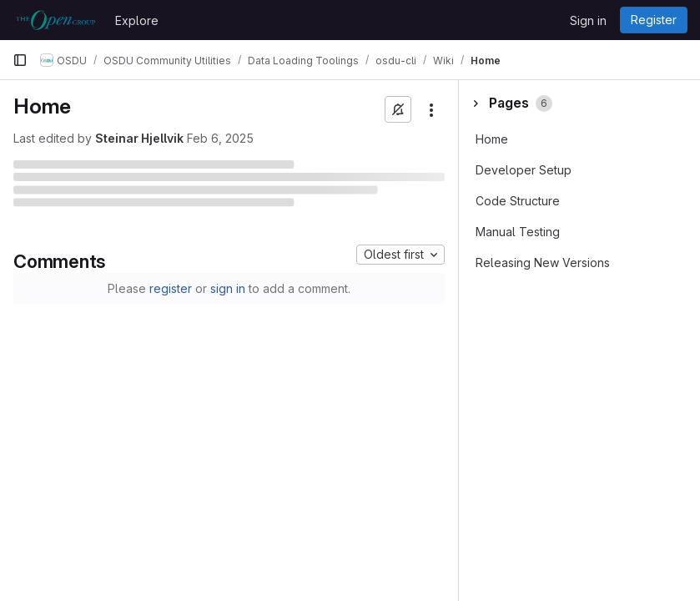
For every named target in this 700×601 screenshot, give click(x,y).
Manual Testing (518, 232)
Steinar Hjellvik (139, 138)
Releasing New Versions (543, 263)
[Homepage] (55, 20)
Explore (137, 20)
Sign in (588, 20)
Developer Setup (524, 170)
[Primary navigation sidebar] (20, 60)
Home (492, 139)
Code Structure (518, 201)
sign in (228, 288)
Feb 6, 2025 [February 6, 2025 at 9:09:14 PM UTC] (220, 138)
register (171, 288)
